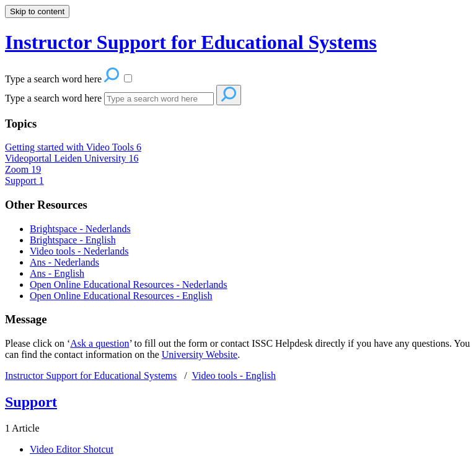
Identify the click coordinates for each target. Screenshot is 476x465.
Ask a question (99, 343)
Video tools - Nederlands (79, 251)
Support (24, 180)
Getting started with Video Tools (73, 147)
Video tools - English (233, 376)
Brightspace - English (73, 240)
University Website (200, 354)
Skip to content (37, 11)
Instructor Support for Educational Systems (91, 376)
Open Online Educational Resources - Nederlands (129, 285)
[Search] (159, 99)
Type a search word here (53, 98)
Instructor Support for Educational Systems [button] (191, 42)
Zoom (23, 169)
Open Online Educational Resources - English (121, 296)
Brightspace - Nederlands (80, 229)
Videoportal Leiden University (72, 158)
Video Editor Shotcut (72, 449)
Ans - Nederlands (64, 262)
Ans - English (57, 273)
